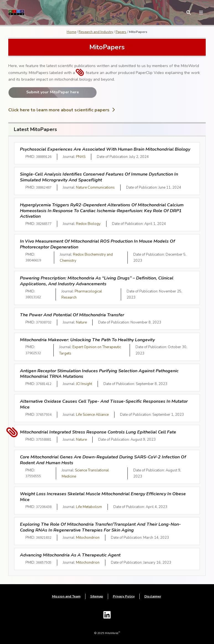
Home (71, 32)
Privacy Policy (124, 596)
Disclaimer (153, 596)
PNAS (81, 157)
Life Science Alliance (92, 415)
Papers (121, 32)
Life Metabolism (89, 507)
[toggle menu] (201, 12)
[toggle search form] (189, 12)
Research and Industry (96, 32)
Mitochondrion (88, 538)
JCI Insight (84, 384)
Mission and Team (66, 596)
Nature (81, 322)
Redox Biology (88, 224)
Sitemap (97, 596)
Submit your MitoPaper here (53, 92)
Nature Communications (95, 188)
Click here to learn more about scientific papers (62, 110)
